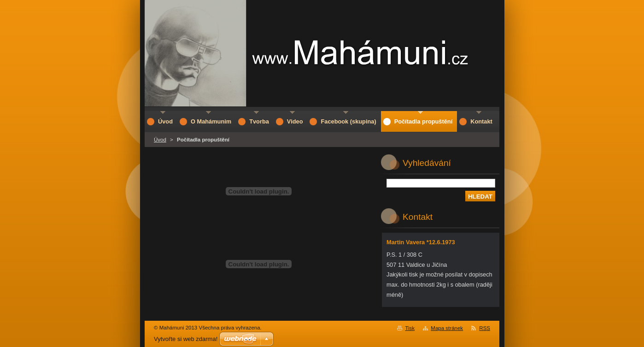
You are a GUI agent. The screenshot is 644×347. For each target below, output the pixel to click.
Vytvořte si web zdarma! (186, 339)
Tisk (410, 328)
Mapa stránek (447, 328)
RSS (485, 328)
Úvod (160, 140)
